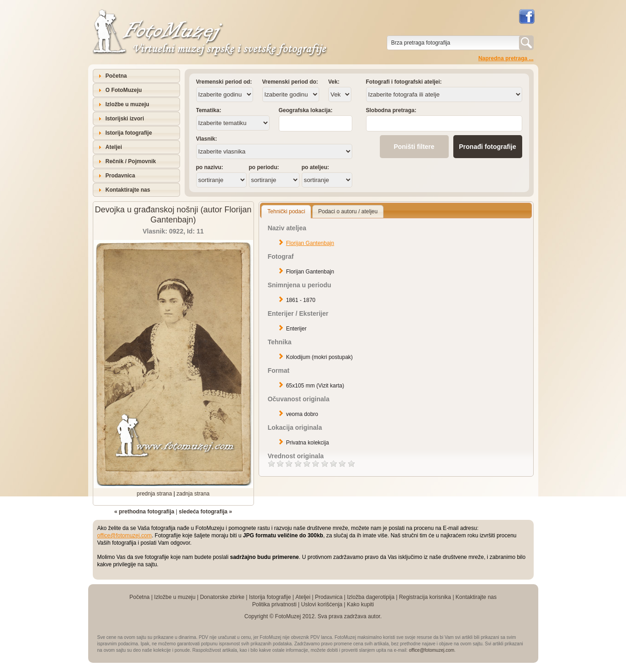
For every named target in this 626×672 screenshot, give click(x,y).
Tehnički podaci (286, 211)
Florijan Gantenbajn (310, 243)
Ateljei (114, 147)
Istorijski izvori (125, 119)
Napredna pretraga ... (506, 58)
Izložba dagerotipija (370, 597)
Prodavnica (121, 176)
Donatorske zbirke (222, 597)
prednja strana (155, 494)
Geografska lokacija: (306, 110)
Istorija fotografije (129, 133)
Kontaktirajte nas (128, 190)
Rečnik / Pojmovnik (131, 161)
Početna (116, 76)
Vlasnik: (207, 139)
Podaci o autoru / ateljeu (348, 211)
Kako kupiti (360, 604)
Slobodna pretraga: (391, 110)
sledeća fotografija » (205, 512)
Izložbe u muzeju (127, 104)
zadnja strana (193, 494)
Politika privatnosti (274, 604)
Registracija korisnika (425, 597)
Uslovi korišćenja (321, 604)
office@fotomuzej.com (125, 535)
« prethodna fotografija (144, 512)
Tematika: (209, 110)
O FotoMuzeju (124, 90)
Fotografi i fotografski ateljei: (404, 82)
